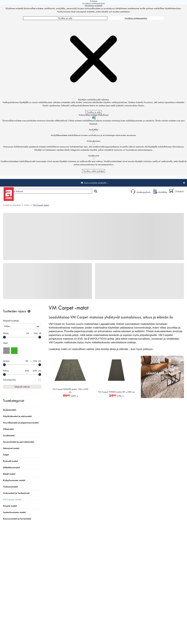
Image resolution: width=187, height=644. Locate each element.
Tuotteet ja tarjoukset (29, 199)
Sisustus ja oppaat (85, 199)
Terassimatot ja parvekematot (19, 442)
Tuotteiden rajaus (17, 311)
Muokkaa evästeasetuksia (136, 18)
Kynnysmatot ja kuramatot (17, 519)
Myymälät (51, 199)
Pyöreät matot (10, 461)
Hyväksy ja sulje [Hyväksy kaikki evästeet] (65, 18)
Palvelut (67, 199)
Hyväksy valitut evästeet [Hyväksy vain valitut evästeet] (94, 171)
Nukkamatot (10, 410)
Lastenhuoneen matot (14, 512)
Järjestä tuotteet (11, 321)
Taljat (6, 455)
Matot (27, 205)
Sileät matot (9, 474)
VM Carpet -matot (41, 205)
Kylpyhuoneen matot (14, 480)
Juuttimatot (9, 435)
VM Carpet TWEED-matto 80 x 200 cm (116, 392)
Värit (5, 343)
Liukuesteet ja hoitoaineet (16, 493)
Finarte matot (10, 506)
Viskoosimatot (10, 487)
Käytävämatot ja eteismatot (17, 416)
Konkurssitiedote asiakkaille (95, 183)
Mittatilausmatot (11, 467)
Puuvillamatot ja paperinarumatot (21, 423)
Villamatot (8, 429)
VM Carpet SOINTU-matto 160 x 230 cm (70, 391)
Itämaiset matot (11, 448)
